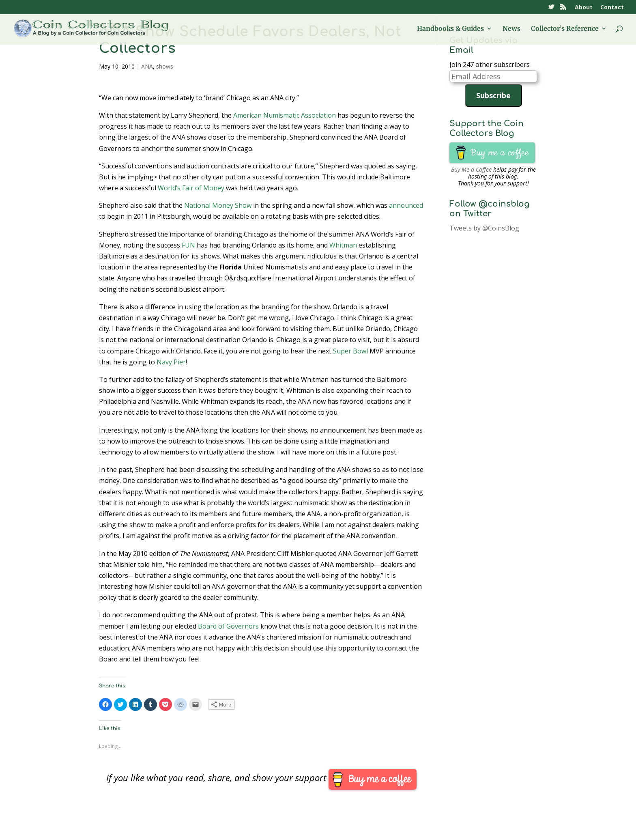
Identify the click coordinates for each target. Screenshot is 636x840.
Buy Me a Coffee (471, 169)
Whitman (343, 245)
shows (165, 66)
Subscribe (493, 95)
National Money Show (218, 205)
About (584, 8)
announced (406, 205)
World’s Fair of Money (191, 188)
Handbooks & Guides (450, 29)
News (511, 29)
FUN (188, 245)
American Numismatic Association (285, 115)
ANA (147, 66)
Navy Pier (171, 362)
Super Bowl (350, 351)
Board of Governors (228, 626)
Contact (612, 8)
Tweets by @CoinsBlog (484, 228)
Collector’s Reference (565, 29)
